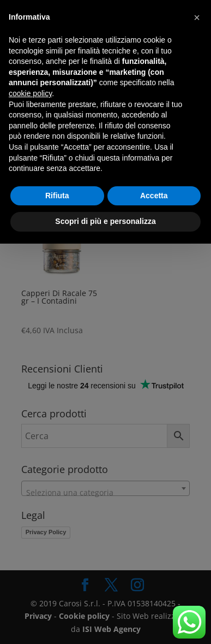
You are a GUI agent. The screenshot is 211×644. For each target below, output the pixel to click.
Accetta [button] (154, 196)
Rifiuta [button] (57, 196)
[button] (197, 17)
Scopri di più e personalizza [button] (105, 221)
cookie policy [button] (30, 93)
